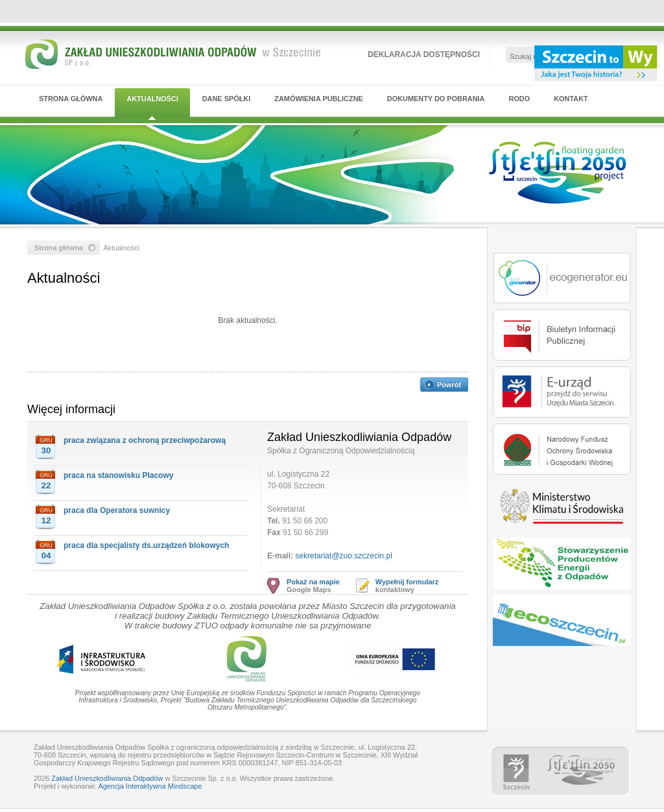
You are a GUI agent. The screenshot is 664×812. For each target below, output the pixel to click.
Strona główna (71, 99)
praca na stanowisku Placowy (118, 475)
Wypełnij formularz (407, 582)
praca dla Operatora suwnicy (117, 510)
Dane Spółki (227, 99)
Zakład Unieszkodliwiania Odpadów (107, 778)
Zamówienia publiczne (319, 99)
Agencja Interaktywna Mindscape (150, 786)
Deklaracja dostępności (424, 54)
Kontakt (571, 99)
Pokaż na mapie (313, 582)
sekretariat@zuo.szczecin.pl (344, 556)
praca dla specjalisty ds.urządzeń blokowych (146, 545)
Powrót (449, 385)
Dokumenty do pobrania (436, 99)
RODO (520, 99)
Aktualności (152, 99)
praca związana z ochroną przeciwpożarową (145, 440)
